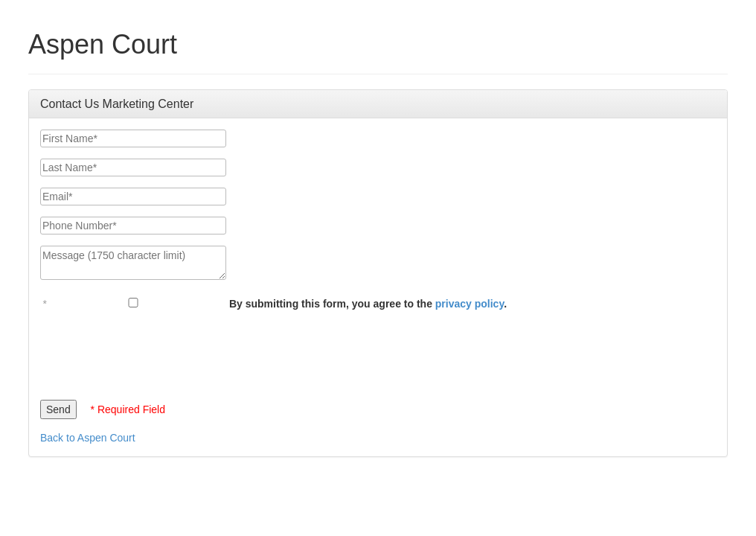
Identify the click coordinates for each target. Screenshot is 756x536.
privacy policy (470, 304)
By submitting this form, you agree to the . (368, 304)
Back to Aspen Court (88, 438)
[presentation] (153, 351)
